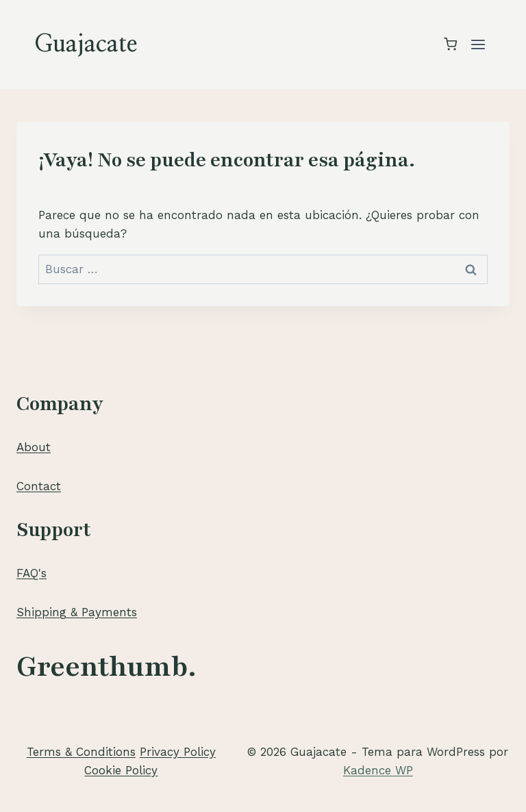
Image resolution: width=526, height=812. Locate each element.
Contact (39, 486)
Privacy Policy (178, 752)
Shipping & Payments (77, 612)
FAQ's (32, 573)
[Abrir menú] (478, 44)
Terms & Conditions (81, 752)
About (34, 447)
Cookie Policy (121, 770)
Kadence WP (378, 770)
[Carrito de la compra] (450, 44)
